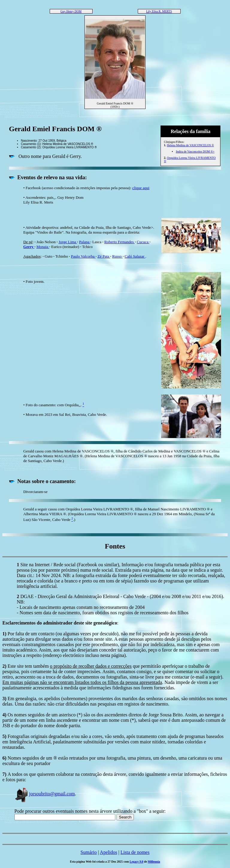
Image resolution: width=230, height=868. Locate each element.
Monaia (43, 247)
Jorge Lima (68, 242)
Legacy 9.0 (137, 862)
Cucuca (143, 242)
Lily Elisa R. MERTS (159, 11)
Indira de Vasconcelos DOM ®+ (195, 151)
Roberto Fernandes (119, 242)
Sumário (89, 852)
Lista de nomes (135, 852)
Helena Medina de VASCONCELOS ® (190, 145)
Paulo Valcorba (83, 256)
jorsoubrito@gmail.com (45, 794)
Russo (118, 256)
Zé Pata (104, 256)
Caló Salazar (135, 256)
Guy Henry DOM (71, 11)
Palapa (85, 242)
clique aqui (141, 188)
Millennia (154, 862)
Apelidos (108, 852)
